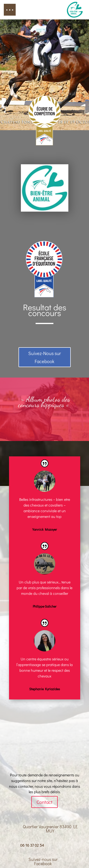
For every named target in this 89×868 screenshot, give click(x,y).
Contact (44, 802)
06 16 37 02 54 (32, 845)
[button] (10, 10)
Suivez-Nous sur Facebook (45, 357)
